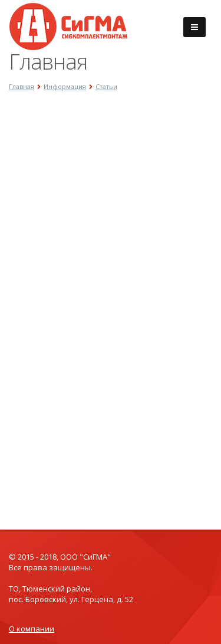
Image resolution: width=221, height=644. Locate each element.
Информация (65, 86)
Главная (22, 86)
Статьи (106, 86)
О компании (32, 629)
